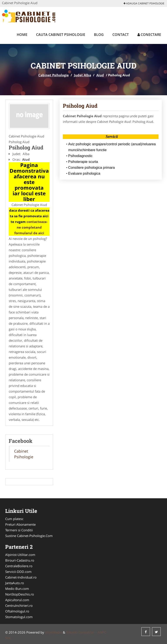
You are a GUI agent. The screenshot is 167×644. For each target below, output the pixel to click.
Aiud (100, 75)
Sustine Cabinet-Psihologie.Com (29, 536)
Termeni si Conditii (19, 530)
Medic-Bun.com (17, 589)
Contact (121, 35)
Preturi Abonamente (20, 524)
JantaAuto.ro (15, 583)
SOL (8, 638)
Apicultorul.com (17, 600)
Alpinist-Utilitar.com (20, 555)
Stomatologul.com (19, 617)
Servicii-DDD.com (18, 572)
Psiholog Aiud (80, 106)
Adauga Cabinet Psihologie (144, 3)
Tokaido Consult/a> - (82, 632)
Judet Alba (83, 75)
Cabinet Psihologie (53, 75)
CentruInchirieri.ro (19, 606)
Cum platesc (14, 519)
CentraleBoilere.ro (19, 566)
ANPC (102, 632)
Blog (99, 35)
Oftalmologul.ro (17, 611)
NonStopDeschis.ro (20, 594)
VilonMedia (53, 632)
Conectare (149, 35)
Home (22, 35)
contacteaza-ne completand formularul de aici (31, 227)
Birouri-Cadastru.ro (20, 560)
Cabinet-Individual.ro (21, 577)
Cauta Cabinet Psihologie (61, 35)
